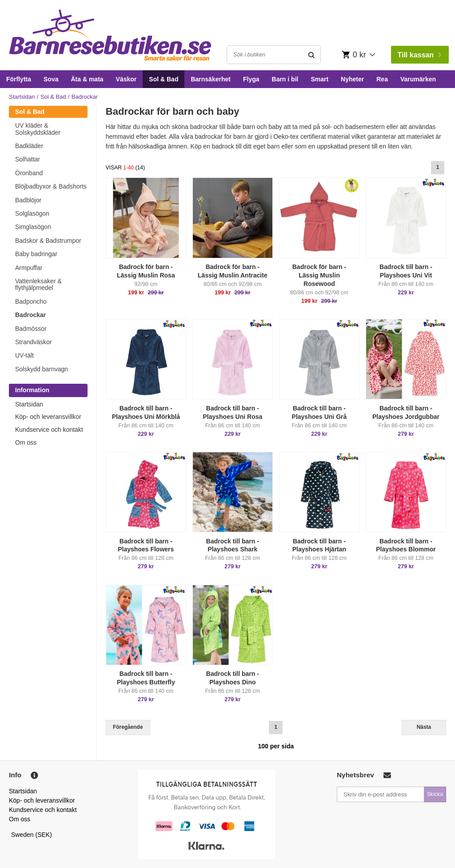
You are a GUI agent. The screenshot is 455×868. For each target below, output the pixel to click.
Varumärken (418, 79)
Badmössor (31, 329)
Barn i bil (285, 79)
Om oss (26, 442)
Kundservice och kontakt (49, 430)
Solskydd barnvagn (42, 369)
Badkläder (29, 146)
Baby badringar (36, 254)
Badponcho (31, 301)
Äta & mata (87, 79)
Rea (382, 79)
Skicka (435, 794)
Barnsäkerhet (211, 79)
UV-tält (24, 355)
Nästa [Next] (424, 727)
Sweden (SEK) (32, 835)
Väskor (126, 79)
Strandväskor (33, 342)
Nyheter (352, 79)
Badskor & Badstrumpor (48, 241)
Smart (319, 79)
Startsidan (22, 97)
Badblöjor (28, 200)
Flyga (251, 79)
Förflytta (19, 79)
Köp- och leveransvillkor (48, 417)
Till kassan (419, 55)
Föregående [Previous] (128, 727)
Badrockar (30, 315)
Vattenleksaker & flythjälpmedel (38, 284)
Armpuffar (29, 268)
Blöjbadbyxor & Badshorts (51, 186)
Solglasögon (32, 213)
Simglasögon (33, 227)
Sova (51, 79)
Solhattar (28, 159)
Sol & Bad (164, 79)
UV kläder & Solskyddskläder (38, 129)
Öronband (29, 173)
